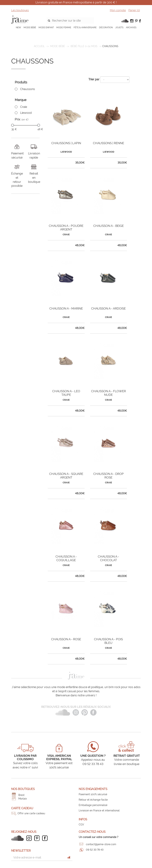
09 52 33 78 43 (95, 850)
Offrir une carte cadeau (31, 813)
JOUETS (119, 28)
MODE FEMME (64, 28)
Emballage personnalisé (93, 805)
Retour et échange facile (93, 800)
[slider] (13, 125)
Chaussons (28, 89)
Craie (24, 107)
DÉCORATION (106, 28)
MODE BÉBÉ (30, 28)
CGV (81, 825)
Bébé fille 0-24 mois (84, 46)
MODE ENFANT (46, 28)
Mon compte (118, 10)
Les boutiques (20, 10)
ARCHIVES (131, 28)
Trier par (94, 79)
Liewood (26, 113)
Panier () (134, 10)
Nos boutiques (23, 789)
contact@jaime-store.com (101, 844)
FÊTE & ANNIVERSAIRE (85, 28)
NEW (18, 28)
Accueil (39, 46)
